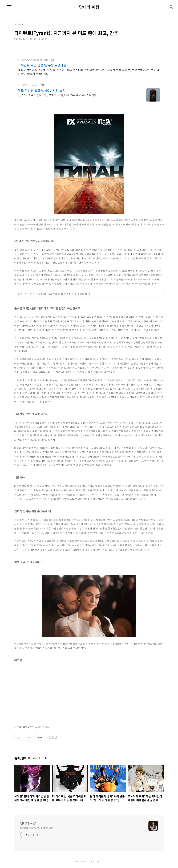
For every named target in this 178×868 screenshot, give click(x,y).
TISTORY (90, 861)
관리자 (101, 861)
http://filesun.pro (28, 85)
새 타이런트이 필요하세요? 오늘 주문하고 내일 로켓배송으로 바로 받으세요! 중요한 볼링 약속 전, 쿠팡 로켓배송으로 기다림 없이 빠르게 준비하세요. (88, 72)
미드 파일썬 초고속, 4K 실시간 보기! (42, 90)
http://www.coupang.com (33, 60)
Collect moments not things (37, 828)
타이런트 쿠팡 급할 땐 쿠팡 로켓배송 (42, 65)
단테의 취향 (89, 7)
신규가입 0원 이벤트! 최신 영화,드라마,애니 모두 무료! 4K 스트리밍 (57, 95)
